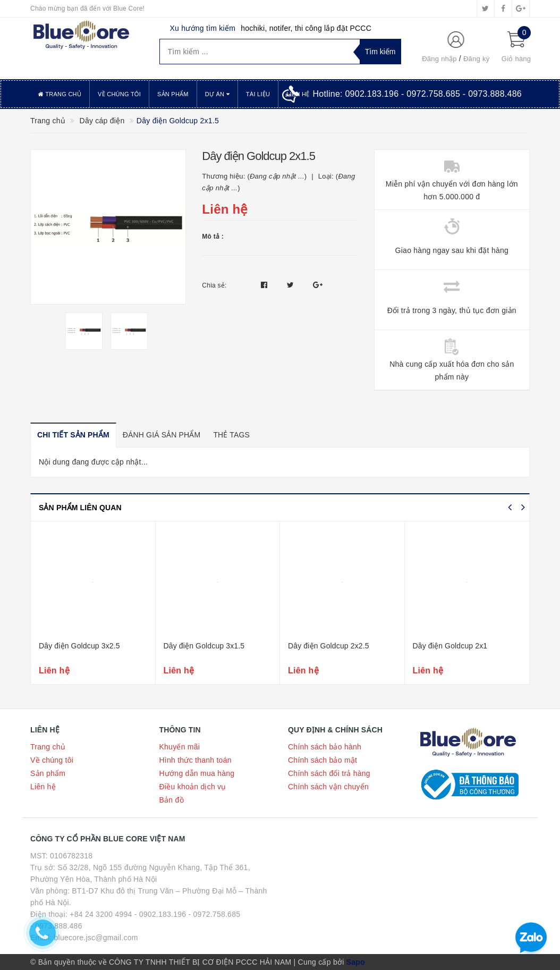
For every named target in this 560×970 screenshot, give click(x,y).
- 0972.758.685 (215, 914)
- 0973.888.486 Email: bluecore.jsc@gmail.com (84, 932)
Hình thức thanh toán (196, 760)
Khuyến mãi (180, 747)
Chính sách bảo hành (325, 747)
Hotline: (417, 94)
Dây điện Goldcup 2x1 (450, 646)
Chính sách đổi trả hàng (329, 773)
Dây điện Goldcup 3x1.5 (204, 646)
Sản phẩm (173, 94)
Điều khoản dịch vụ (193, 787)
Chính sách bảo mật (323, 760)
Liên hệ (43, 787)
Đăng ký (476, 59)
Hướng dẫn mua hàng (197, 773)
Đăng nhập (439, 59)
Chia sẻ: (214, 285)
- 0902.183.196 (160, 914)
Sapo (356, 962)
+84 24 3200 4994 (101, 914)
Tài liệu (258, 94)
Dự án (217, 94)
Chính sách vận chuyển (328, 787)
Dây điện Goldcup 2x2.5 (329, 646)
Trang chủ (60, 94)
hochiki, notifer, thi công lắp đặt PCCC (306, 28)
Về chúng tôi (119, 94)
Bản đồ (172, 800)
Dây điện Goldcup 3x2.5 (79, 646)
